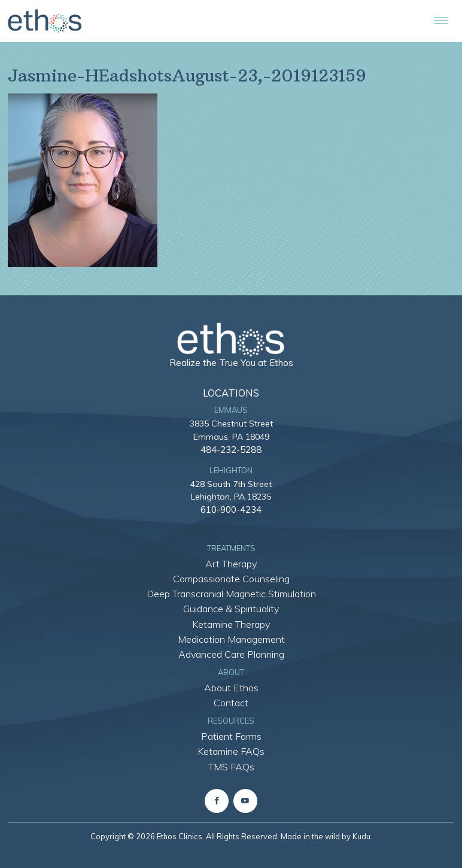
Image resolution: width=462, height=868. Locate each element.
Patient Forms (231, 736)
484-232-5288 (231, 449)
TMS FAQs (231, 767)
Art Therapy (231, 564)
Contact (231, 703)
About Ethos (231, 688)
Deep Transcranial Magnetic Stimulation (231, 594)
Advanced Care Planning (231, 654)
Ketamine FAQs (231, 751)
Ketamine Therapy (231, 624)
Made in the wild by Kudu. (326, 836)
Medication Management (231, 639)
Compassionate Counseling (231, 579)
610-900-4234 (231, 509)
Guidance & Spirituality (231, 609)
